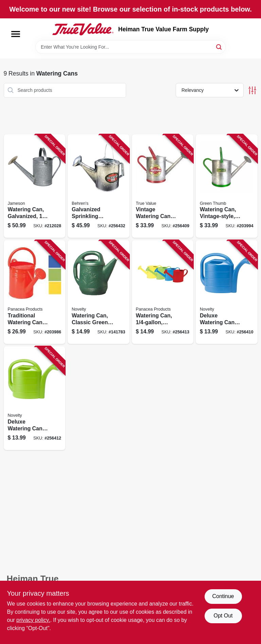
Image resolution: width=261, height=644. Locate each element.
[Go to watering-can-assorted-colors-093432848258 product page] (163, 292)
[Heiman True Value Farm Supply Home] (83, 29)
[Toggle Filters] (252, 90)
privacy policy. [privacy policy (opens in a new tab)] (33, 620)
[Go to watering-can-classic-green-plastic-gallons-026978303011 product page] (99, 292)
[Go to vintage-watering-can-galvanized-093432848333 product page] (163, 186)
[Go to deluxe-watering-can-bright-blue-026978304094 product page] (227, 292)
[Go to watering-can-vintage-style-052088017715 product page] (227, 186)
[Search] (219, 46)
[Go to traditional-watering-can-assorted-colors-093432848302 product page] (35, 292)
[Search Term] (130, 47)
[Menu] (16, 34)
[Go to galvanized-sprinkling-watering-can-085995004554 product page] (99, 186)
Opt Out (223, 616)
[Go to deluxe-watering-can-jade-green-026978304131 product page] (35, 398)
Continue (223, 596)
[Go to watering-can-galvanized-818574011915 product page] (35, 186)
